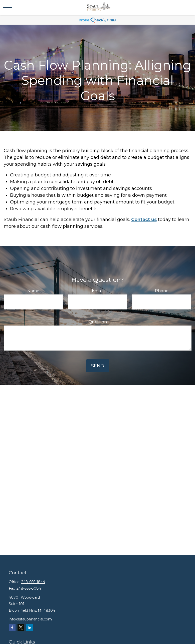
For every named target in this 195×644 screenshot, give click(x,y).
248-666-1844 (33, 582)
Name (33, 291)
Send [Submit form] (98, 366)
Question (98, 322)
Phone (162, 291)
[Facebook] (12, 627)
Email (97, 291)
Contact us (144, 220)
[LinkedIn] (30, 627)
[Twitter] (21, 627)
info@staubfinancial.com (30, 619)
